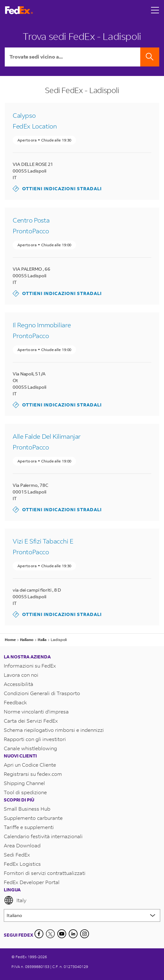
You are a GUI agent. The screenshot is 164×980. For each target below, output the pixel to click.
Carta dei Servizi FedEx (31, 721)
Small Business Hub (27, 809)
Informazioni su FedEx (30, 666)
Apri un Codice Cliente (30, 765)
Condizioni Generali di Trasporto (42, 693)
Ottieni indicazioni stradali (57, 189)
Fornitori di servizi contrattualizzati (45, 873)
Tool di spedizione (25, 792)
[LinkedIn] (73, 934)
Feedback (15, 702)
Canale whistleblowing (30, 748)
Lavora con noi (21, 675)
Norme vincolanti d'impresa (36, 711)
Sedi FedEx (17, 854)
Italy (15, 900)
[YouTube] (62, 934)
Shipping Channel (24, 783)
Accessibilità (19, 684)
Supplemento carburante (33, 818)
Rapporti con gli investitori (35, 739)
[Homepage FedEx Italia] (19, 10)
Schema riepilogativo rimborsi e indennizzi (54, 730)
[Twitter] (50, 934)
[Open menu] (155, 10)
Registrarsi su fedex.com (33, 774)
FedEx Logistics (22, 864)
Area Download (22, 845)
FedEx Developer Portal (32, 882)
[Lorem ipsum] (82, 915)
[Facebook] (39, 934)
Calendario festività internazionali (43, 836)
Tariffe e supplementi (29, 827)
